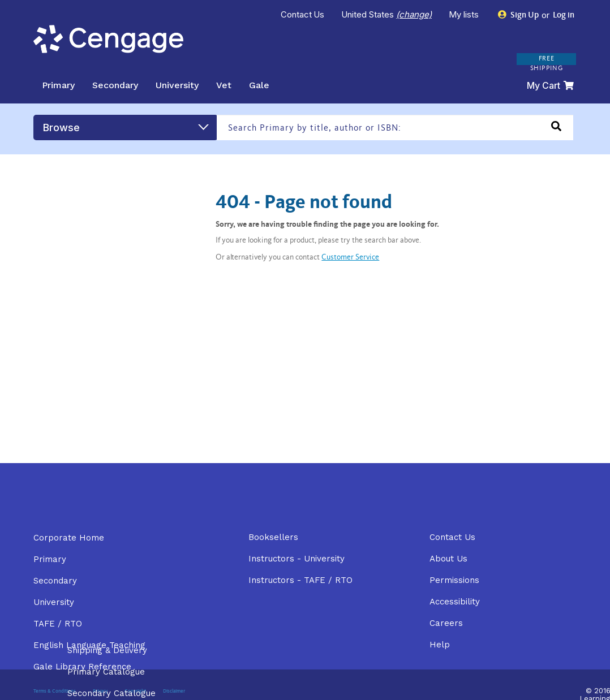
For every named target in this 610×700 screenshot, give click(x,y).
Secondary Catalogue (111, 693)
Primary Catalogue (106, 672)
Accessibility (455, 602)
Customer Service (350, 258)
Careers (446, 623)
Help (440, 645)
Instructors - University (297, 559)
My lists (465, 14)
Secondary (115, 85)
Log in (563, 16)
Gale (259, 85)
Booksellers (273, 537)
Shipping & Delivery (107, 650)
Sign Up (519, 15)
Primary (58, 85)
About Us (448, 559)
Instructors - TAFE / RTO (300, 580)
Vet (224, 85)
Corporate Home (69, 538)
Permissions (454, 580)
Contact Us (303, 14)
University (177, 85)
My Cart (550, 85)
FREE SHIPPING (547, 64)
